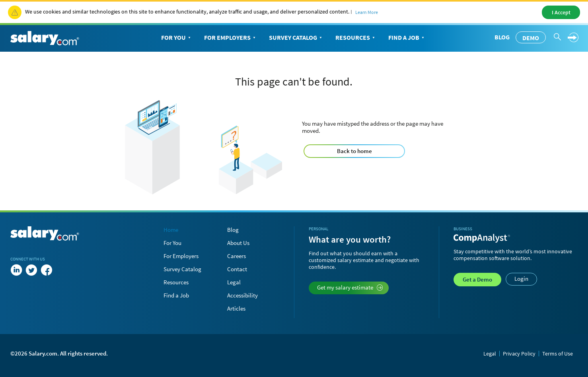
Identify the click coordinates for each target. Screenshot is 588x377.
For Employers (231, 38)
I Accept (561, 12)
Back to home (354, 151)
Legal (234, 282)
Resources (356, 38)
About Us (238, 243)
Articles (236, 308)
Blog (502, 37)
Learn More (367, 12)
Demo (531, 38)
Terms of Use (558, 354)
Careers (237, 256)
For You (177, 38)
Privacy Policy (519, 354)
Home (171, 230)
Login (521, 279)
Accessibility (242, 295)
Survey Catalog (296, 38)
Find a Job (407, 38)
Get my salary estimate (350, 287)
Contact (237, 269)
